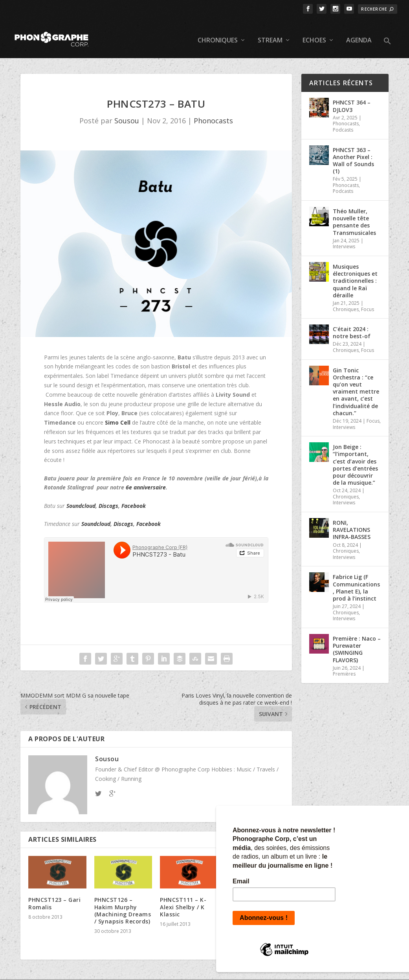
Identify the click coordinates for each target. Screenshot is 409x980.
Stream (270, 32)
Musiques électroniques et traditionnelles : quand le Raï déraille (355, 272)
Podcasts (343, 121)
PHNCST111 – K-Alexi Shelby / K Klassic (183, 898)
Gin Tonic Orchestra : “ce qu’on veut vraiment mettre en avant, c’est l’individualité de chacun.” (356, 382)
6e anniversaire (146, 478)
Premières (344, 665)
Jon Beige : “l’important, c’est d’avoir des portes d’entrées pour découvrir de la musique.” (355, 456)
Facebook (134, 496)
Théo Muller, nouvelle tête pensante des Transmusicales (354, 213)
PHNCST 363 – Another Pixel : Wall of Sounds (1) (353, 151)
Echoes (314, 32)
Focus (368, 300)
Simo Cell (118, 413)
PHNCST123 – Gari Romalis (54, 894)
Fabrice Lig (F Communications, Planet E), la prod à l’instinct (356, 579)
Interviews (344, 237)
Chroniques (218, 32)
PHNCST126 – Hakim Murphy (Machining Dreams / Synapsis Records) (123, 901)
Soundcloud (81, 496)
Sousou (127, 112)
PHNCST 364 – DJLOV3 (352, 97)
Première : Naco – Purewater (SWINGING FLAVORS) (357, 640)
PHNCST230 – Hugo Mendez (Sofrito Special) (254, 923)
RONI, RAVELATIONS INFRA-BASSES (352, 521)
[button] (387, 38)
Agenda (359, 32)
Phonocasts (213, 112)
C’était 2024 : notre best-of (352, 323)
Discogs (108, 496)
